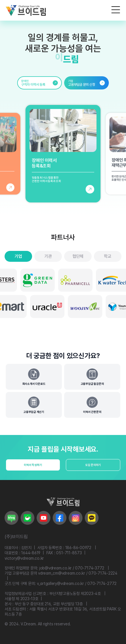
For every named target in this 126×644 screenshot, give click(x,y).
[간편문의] (92, 405)
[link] (40, 83)
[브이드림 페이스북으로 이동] (60, 518)
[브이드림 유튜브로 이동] (44, 518)
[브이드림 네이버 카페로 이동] (27, 518)
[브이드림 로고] (26, 10)
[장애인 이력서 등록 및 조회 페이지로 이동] (63, 154)
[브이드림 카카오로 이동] (92, 518)
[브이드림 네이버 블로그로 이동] (11, 518)
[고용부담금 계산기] (34, 405)
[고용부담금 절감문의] (92, 377)
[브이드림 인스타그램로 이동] (76, 518)
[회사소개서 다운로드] (34, 377)
